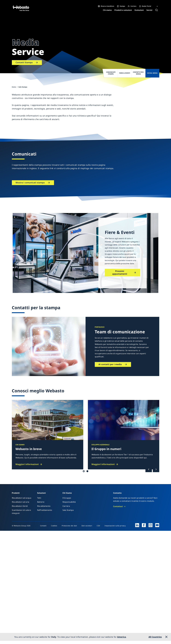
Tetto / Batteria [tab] (84, 471)
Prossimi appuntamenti (120, 272)
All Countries (155, 637)
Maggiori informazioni (27, 464)
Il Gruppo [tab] (87, 471)
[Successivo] (156, 469)
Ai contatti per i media (110, 364)
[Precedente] (149, 469)
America (122, 637)
